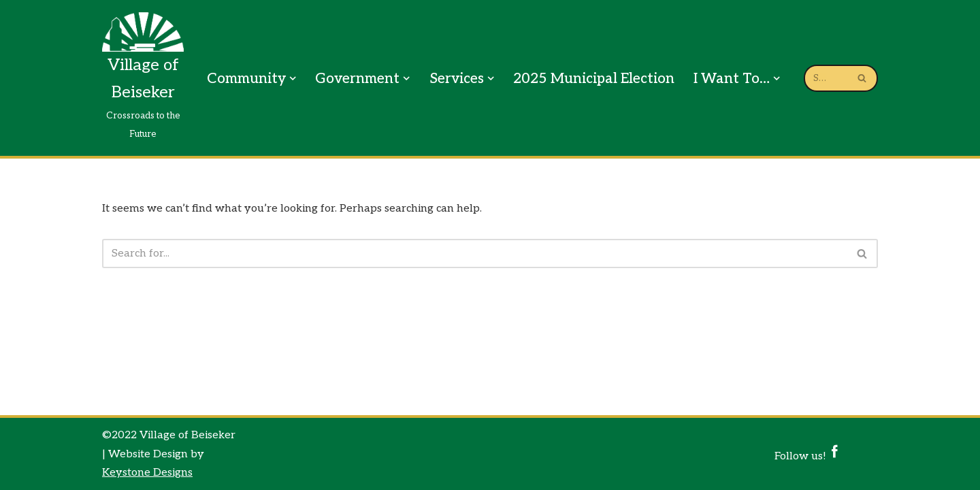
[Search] (475, 254)
